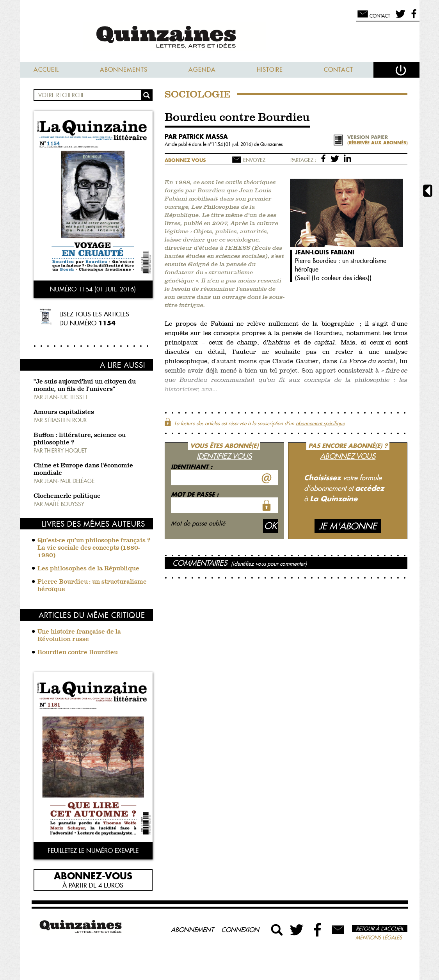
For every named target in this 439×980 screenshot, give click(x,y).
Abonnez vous (185, 160)
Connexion (240, 930)
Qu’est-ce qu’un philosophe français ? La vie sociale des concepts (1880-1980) (94, 548)
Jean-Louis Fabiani (325, 252)
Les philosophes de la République (88, 569)
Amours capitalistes (64, 412)
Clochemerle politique (67, 496)
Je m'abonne (348, 526)
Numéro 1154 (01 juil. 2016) (93, 289)
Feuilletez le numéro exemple (93, 850)
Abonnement (192, 930)
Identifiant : (192, 467)
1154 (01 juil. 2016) (233, 144)
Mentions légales (379, 937)
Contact (339, 70)
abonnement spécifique (320, 423)
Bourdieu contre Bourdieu (78, 653)
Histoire (270, 70)
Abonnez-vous (93, 875)
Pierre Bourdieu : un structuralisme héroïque (92, 586)
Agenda (202, 70)
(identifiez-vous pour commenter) (269, 564)
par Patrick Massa (196, 137)
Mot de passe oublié (198, 523)
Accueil (46, 70)
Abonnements (124, 70)
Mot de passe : (195, 494)
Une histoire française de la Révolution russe (79, 636)
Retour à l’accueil (380, 929)
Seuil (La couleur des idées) (333, 278)
